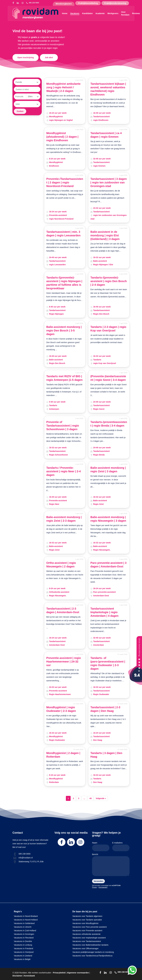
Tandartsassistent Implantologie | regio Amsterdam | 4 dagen (104, 612)
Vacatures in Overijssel (24, 952)
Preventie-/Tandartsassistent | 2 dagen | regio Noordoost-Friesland (65, 182)
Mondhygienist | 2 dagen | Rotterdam (63, 755)
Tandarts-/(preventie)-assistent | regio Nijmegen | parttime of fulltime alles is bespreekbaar (64, 283)
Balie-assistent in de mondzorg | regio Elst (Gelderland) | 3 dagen (105, 235)
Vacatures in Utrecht (23, 927)
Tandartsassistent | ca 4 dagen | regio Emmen (106, 135)
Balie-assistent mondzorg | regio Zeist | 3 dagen (108, 470)
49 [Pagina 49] (91, 798)
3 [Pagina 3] (79, 798)
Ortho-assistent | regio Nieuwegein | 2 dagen (61, 565)
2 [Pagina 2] (73, 798)
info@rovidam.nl (26, 858)
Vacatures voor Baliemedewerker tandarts (90, 945)
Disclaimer (17, 976)
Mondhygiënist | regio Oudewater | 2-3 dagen (61, 709)
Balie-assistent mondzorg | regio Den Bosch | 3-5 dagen (64, 330)
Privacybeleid (59, 973)
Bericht (111, 865)
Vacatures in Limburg (23, 945)
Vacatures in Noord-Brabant (26, 916)
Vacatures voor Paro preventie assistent (90, 927)
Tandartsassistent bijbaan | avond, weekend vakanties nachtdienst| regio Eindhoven (108, 89)
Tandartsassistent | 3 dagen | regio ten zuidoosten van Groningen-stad (109, 182)
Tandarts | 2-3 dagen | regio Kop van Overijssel (108, 329)
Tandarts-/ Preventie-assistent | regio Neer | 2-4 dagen (64, 471)
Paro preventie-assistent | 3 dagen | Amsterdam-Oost (108, 565)
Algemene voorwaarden (78, 973)
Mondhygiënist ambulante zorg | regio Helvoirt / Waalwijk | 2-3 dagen (63, 87)
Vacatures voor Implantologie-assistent (89, 938)
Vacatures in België (22, 959)
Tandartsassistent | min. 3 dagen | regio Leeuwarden (63, 234)
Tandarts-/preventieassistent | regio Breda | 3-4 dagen (109, 424)
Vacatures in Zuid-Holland (25, 931)
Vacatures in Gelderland (24, 923)
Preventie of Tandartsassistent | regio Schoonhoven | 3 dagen (63, 426)
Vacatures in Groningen (24, 934)
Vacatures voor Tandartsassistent (87, 941)
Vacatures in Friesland (23, 948)
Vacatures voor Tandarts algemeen (87, 916)
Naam (101, 846)
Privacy (95, 887)
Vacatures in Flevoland (24, 938)
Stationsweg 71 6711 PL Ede (31, 862)
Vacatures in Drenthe (23, 941)
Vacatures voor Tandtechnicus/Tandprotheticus (92, 956)
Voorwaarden (103, 887)
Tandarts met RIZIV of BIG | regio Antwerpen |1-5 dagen (64, 378)
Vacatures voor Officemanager (85, 948)
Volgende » (101, 798)
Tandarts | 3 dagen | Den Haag (106, 755)
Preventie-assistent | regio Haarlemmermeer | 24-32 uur (64, 662)
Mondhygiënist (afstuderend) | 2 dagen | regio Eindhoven (62, 137)
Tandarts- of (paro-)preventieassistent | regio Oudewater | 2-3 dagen (108, 663)
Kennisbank (29, 976)
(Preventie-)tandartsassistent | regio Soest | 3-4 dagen (108, 378)
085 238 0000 (25, 854)
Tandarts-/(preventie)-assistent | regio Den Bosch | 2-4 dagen (109, 281)
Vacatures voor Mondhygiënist (85, 923)
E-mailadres (121, 846)
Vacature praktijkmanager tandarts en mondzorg (93, 952)
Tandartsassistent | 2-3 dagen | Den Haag (105, 709)
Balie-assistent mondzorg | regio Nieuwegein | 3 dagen (108, 519)
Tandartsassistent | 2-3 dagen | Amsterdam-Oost (63, 610)
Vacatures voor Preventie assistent (87, 931)
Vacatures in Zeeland (23, 956)
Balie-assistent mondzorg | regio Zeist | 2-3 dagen (64, 519)
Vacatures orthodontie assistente (86, 934)
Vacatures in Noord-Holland (26, 920)
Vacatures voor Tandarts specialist (87, 920)
